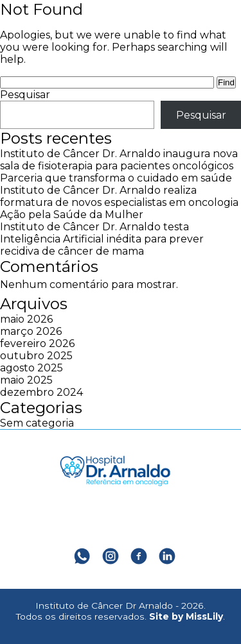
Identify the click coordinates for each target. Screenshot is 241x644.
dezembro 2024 (41, 392)
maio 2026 (26, 319)
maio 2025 (26, 380)
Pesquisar (25, 95)
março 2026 (31, 331)
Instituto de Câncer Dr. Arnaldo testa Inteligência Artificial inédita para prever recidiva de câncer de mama (102, 239)
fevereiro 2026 (37, 343)
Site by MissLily (186, 616)
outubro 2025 (36, 356)
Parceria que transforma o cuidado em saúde (116, 178)
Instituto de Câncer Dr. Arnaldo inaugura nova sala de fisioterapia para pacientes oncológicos (119, 160)
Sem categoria (37, 423)
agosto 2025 (31, 368)
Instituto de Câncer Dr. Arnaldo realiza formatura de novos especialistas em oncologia (119, 196)
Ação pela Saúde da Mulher (72, 215)
